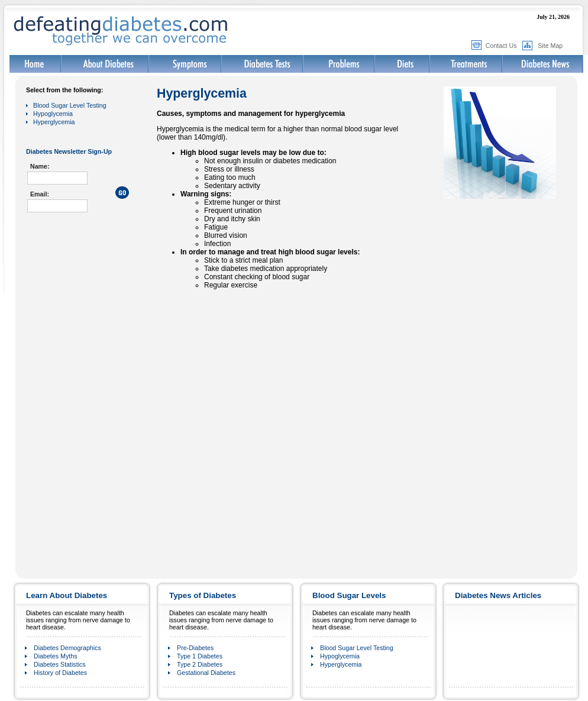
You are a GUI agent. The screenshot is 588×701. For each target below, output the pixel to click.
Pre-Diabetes (195, 648)
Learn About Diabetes (67, 595)
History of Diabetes (60, 673)
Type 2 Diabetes (200, 664)
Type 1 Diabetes (200, 656)
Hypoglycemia (53, 114)
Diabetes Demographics (67, 648)
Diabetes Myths (55, 656)
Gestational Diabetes (206, 673)
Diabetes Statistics (60, 664)
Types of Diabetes (203, 595)
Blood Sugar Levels (349, 595)
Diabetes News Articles (498, 595)
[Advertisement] (85, 282)
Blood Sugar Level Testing (70, 105)
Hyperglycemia (54, 122)
